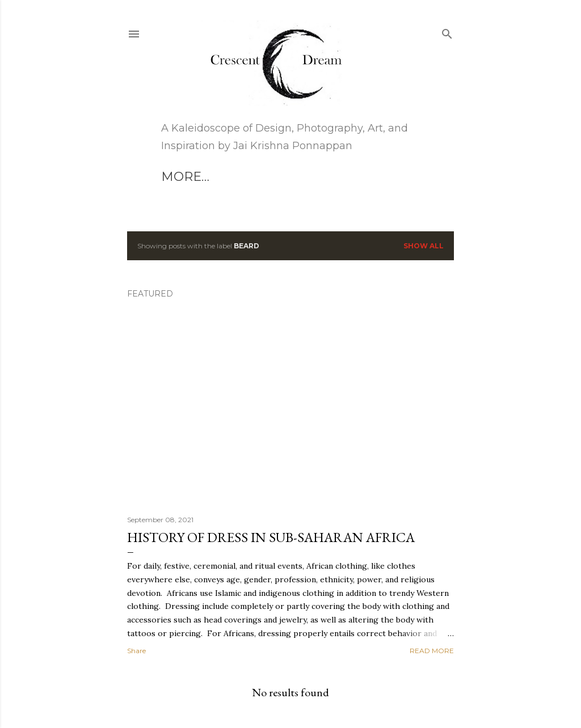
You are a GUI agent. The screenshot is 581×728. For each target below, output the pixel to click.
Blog (216, 177)
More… (269, 177)
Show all (424, 246)
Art (174, 177)
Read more (432, 651)
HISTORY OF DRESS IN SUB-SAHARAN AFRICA (271, 537)
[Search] (447, 31)
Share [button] (136, 651)
